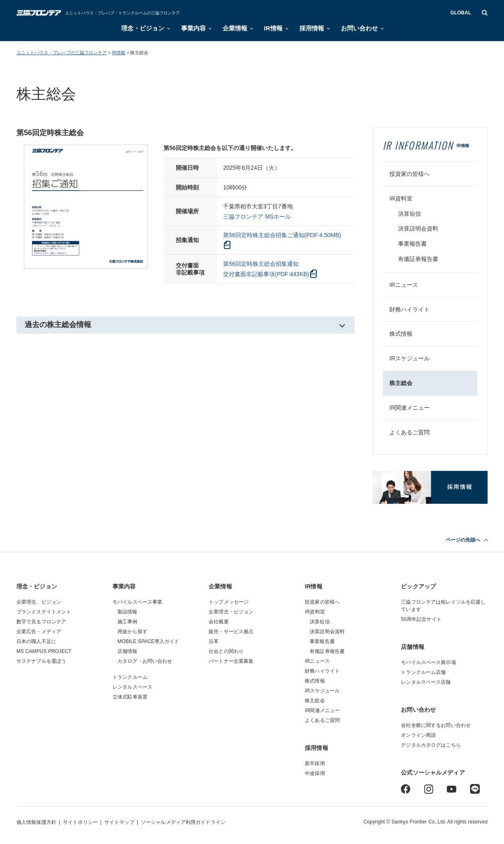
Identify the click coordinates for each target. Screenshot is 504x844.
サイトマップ (119, 822)
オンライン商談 (418, 735)
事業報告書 (412, 244)
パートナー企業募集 (231, 661)
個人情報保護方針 (36, 822)
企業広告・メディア (39, 632)
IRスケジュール (410, 358)
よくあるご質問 (410, 432)
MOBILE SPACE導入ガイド (148, 641)
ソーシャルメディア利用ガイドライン (183, 822)
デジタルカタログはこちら (431, 745)
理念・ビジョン (143, 28)
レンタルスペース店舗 (426, 682)
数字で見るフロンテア (41, 622)
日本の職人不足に (36, 641)
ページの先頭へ (463, 540)
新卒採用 (315, 763)
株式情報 (401, 334)
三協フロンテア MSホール (257, 217)
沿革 (214, 641)
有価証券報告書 (418, 259)
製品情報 (127, 612)
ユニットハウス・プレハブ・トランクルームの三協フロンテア (122, 13)
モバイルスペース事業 (137, 602)
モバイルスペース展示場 (428, 662)
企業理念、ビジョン (39, 602)
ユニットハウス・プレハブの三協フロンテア (62, 53)
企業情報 (235, 28)
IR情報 (273, 28)
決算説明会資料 (418, 228)
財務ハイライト (410, 309)
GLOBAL (461, 13)
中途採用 (315, 773)
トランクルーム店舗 (423, 672)
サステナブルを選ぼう (41, 661)
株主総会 (401, 383)
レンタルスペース (132, 687)
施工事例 (127, 622)
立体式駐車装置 (130, 697)
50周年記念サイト (421, 619)
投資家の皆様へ (410, 174)
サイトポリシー (80, 822)
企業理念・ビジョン (231, 612)
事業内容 (193, 28)
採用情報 (312, 28)
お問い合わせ (359, 28)
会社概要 (219, 622)
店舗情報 (127, 651)
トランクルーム (130, 677)
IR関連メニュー (410, 408)
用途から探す (132, 632)
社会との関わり (226, 651)
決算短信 (410, 214)
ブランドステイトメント (44, 612)
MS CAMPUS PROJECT (44, 651)
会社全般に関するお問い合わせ (436, 725)
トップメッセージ (229, 602)
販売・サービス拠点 (231, 632)
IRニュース (404, 285)
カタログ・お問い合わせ (145, 661)
